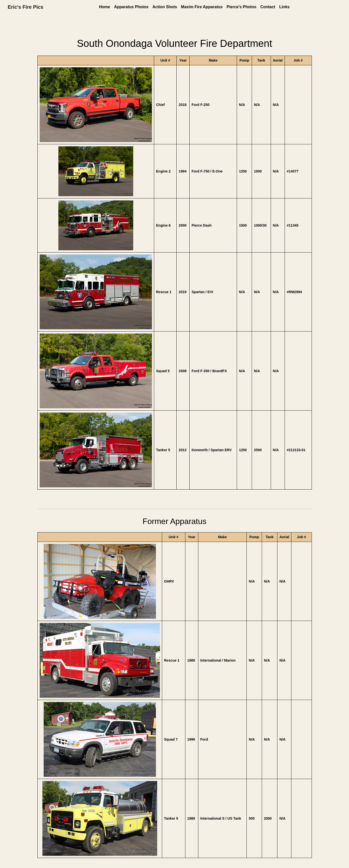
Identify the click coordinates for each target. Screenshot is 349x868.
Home (105, 7)
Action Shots (165, 7)
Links (284, 7)
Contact (268, 7)
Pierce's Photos (241, 7)
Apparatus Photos (131, 7)
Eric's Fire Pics (26, 7)
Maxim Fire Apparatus (202, 7)
